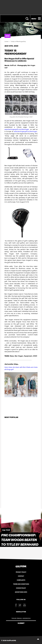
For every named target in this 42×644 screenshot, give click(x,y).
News (12, 356)
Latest (6, 42)
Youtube (24, 605)
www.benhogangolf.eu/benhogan (25, 131)
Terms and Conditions (21, 584)
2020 (35, 356)
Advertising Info (21, 592)
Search (27, 19)
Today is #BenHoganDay (18, 42)
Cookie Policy (21, 588)
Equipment (28, 356)
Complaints (21, 580)
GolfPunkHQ (11, 640)
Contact (21, 576)
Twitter (20, 605)
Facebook (16, 605)
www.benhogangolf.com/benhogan (17, 129)
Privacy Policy (21, 572)
